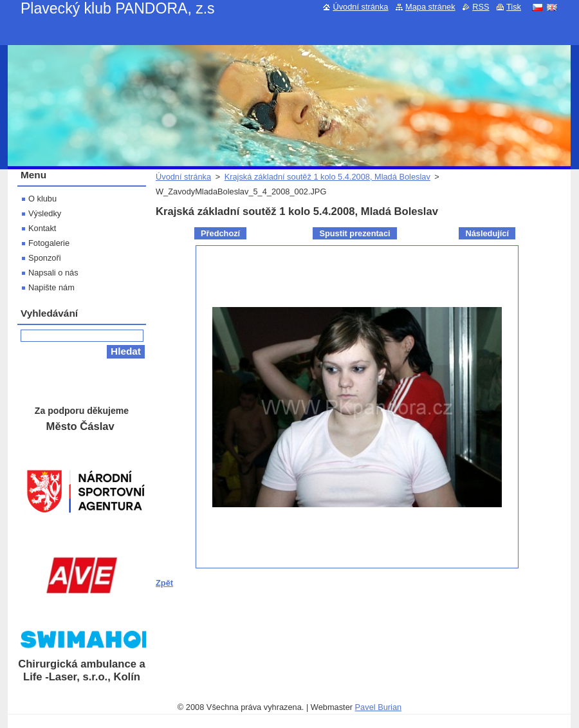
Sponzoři (45, 258)
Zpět (164, 583)
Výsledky (45, 213)
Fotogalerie (49, 243)
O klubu (42, 199)
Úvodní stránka (183, 177)
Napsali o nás (53, 273)
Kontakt (42, 228)
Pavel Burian (379, 707)
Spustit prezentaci (354, 233)
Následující (487, 233)
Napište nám (51, 287)
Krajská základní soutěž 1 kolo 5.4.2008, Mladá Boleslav (327, 177)
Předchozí (220, 233)
